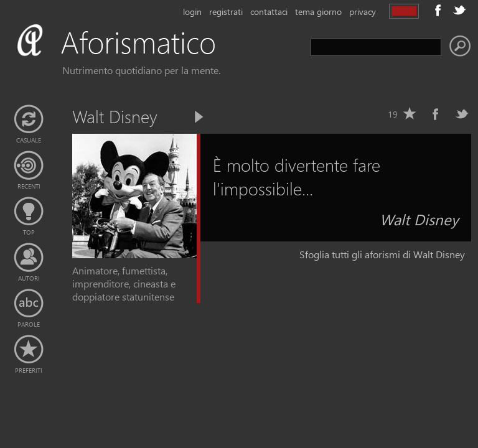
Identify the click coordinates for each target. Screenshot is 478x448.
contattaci (269, 12)
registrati (226, 12)
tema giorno (318, 12)
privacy (363, 12)
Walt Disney (419, 219)
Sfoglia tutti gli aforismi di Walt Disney (382, 254)
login (192, 12)
